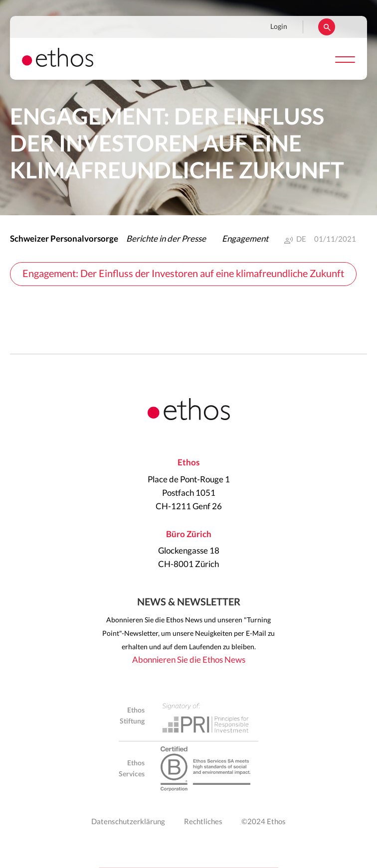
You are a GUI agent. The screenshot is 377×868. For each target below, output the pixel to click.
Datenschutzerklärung (128, 822)
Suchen (327, 27)
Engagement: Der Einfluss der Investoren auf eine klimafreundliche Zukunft (183, 274)
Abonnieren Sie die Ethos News (189, 660)
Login (279, 27)
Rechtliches (203, 822)
